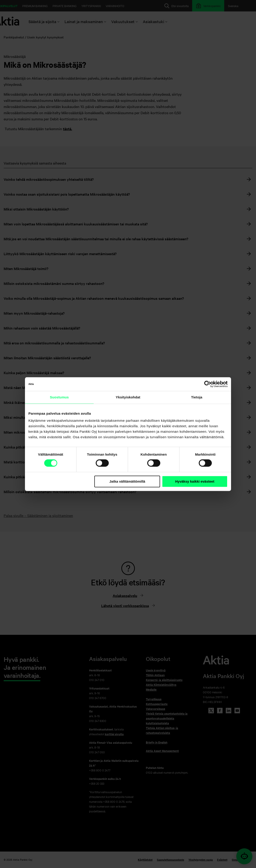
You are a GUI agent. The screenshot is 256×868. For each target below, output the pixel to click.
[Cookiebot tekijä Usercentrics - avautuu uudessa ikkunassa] (208, 384)
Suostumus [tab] (59, 397)
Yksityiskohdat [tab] (128, 397)
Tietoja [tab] (197, 397)
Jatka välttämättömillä (127, 481)
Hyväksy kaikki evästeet (195, 481)
